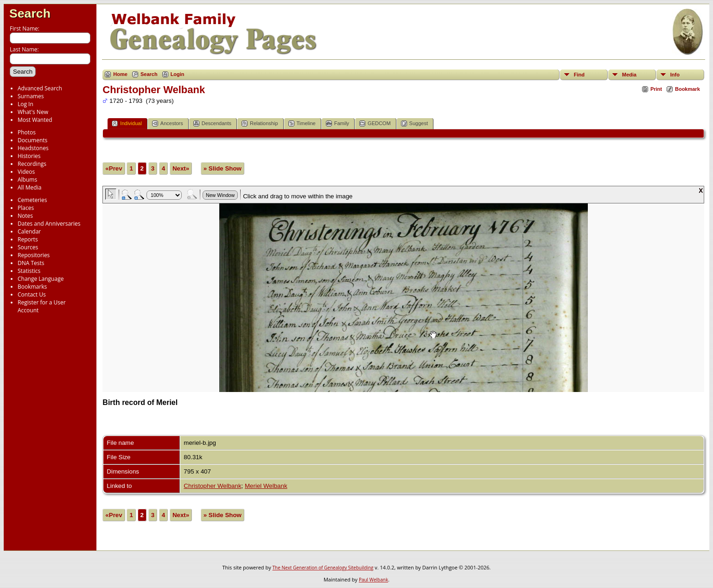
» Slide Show (223, 168)
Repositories (34, 255)
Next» (181, 168)
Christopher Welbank (212, 486)
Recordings (32, 164)
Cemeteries (32, 200)
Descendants (212, 123)
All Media (29, 187)
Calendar (29, 231)
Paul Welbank (373, 580)
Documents (32, 140)
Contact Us (32, 294)
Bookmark (688, 89)
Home (120, 74)
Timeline (302, 123)
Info (675, 75)
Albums (27, 180)
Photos (27, 132)
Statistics (29, 271)
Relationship (260, 123)
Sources (28, 247)
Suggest (414, 123)
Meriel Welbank (266, 486)
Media (629, 75)
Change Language (41, 279)
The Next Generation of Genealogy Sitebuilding (323, 568)
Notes (25, 216)
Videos (26, 172)
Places (26, 208)
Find (579, 75)
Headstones (33, 148)
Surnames (31, 96)
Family (337, 123)
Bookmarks (32, 287)
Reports (28, 239)
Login (178, 74)
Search (30, 13)
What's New (33, 112)
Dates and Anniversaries (49, 224)
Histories (29, 156)
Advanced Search (40, 88)
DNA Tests (31, 263)
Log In (25, 104)
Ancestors (168, 123)
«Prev (114, 168)
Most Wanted (35, 120)
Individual (127, 123)
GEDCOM (375, 123)
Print (656, 89)
